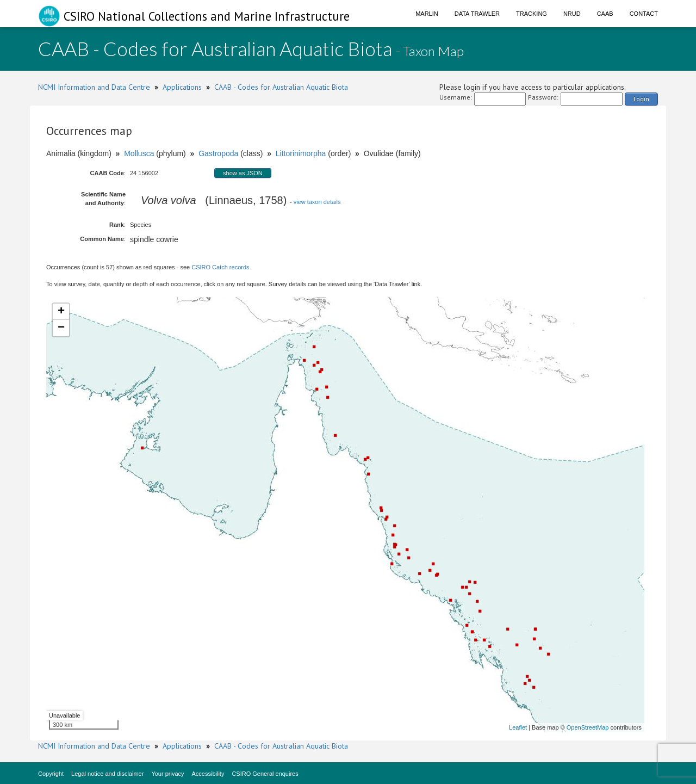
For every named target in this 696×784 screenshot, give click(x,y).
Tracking (532, 14)
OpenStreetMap (588, 727)
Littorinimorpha (301, 153)
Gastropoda (218, 153)
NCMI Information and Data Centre (94, 87)
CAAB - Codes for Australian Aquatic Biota (281, 87)
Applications (182, 87)
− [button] (61, 328)
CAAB (605, 14)
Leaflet (518, 727)
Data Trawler (477, 14)
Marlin (427, 14)
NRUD (572, 14)
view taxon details (317, 202)
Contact (644, 14)
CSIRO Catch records (220, 267)
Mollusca (139, 153)
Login (641, 99)
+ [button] (61, 312)
